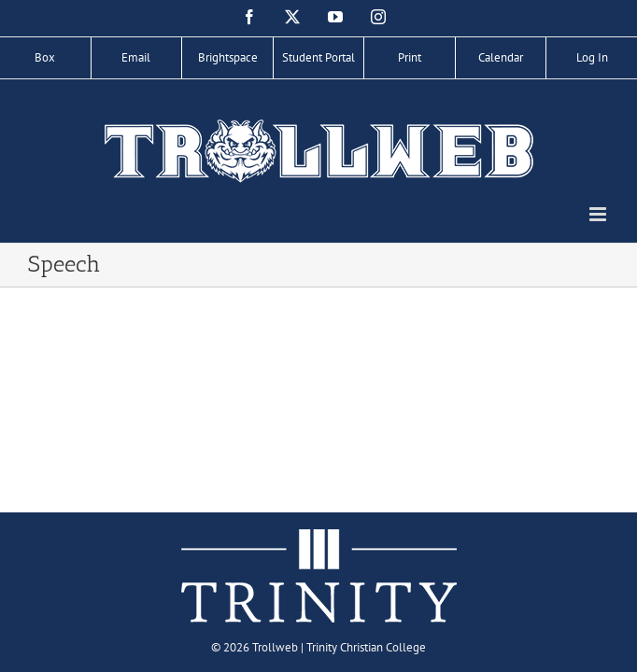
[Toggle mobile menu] (599, 214)
